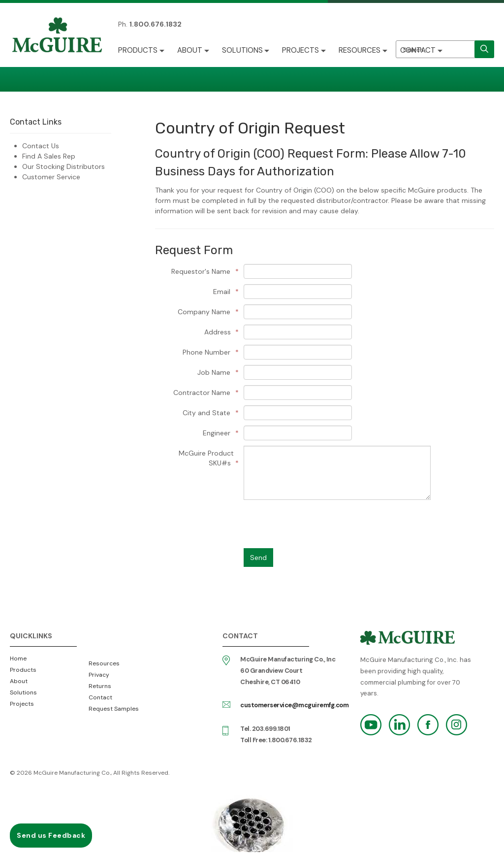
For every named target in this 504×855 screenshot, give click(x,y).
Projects (301, 50)
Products (138, 50)
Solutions (242, 50)
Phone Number (208, 352)
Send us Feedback (51, 835)
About (190, 50)
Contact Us (41, 146)
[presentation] (318, 524)
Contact (418, 50)
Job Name (216, 372)
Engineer (218, 433)
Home (18, 658)
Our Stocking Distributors (63, 166)
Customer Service (51, 177)
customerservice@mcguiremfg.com (294, 705)
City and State (208, 413)
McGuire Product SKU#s (206, 458)
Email (223, 292)
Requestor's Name (203, 271)
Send (258, 558)
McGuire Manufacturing (57, 36)
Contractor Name (204, 393)
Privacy (99, 675)
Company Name (206, 312)
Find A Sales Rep (49, 156)
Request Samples (114, 709)
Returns (100, 686)
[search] (484, 49)
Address (219, 332)
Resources (360, 50)
